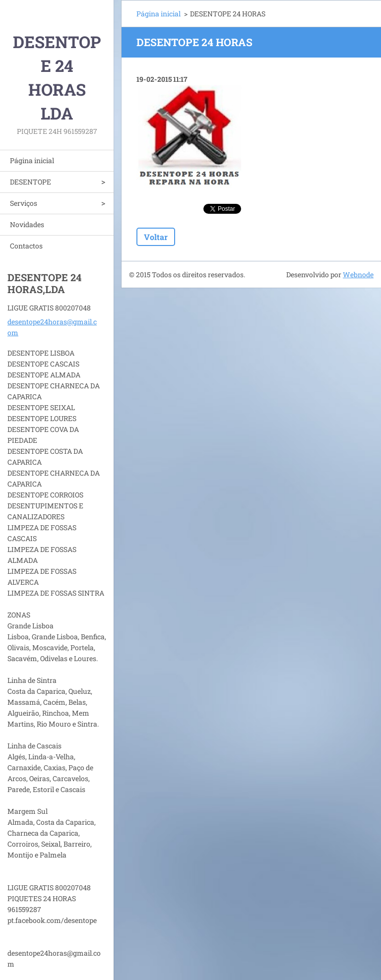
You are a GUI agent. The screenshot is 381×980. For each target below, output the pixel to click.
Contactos (26, 246)
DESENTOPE (31, 182)
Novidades (27, 224)
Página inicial (32, 160)
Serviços (24, 203)
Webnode (358, 275)
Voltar (156, 237)
